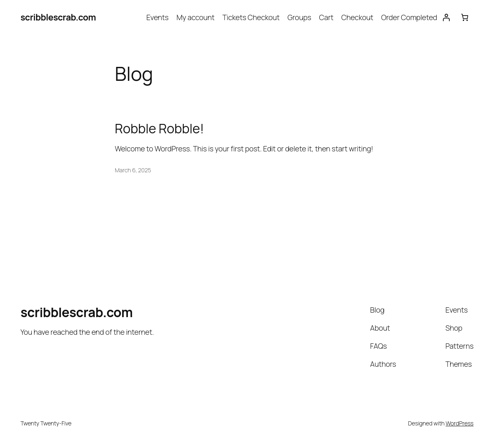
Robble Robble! (159, 128)
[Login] (446, 17)
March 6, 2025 (133, 170)
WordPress (460, 423)
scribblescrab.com (58, 17)
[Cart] (464, 17)
